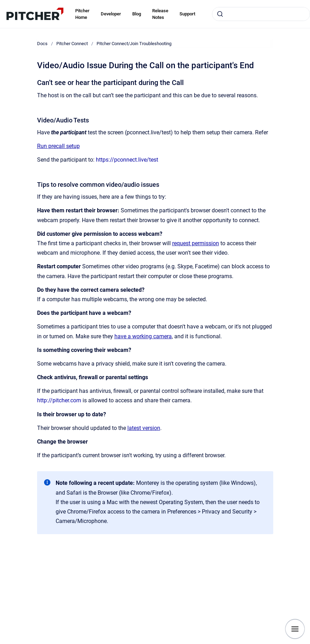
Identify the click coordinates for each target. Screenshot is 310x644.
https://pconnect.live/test (127, 160)
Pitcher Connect (72, 44)
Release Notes (160, 14)
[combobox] (261, 14)
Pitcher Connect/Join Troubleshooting (134, 44)
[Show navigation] (295, 629)
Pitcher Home (82, 14)
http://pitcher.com (59, 400)
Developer (111, 14)
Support (187, 14)
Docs (42, 44)
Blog (137, 14)
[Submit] (220, 14)
